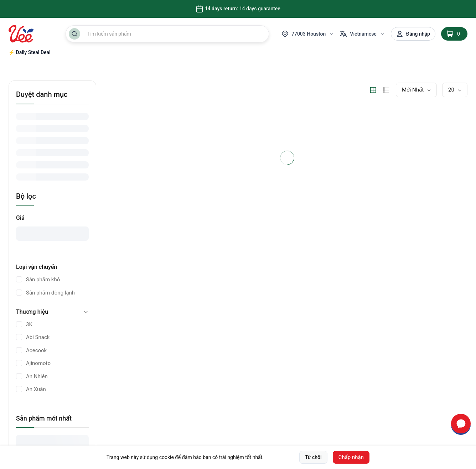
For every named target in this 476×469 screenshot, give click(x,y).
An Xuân (36, 389)
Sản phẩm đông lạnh (50, 293)
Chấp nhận (351, 457)
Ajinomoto (38, 363)
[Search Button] (74, 34)
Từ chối (313, 457)
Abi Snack (38, 337)
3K (29, 324)
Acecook (36, 350)
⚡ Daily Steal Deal (30, 52)
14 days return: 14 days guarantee (238, 9)
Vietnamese (363, 34)
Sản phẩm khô (43, 280)
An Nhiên (37, 376)
